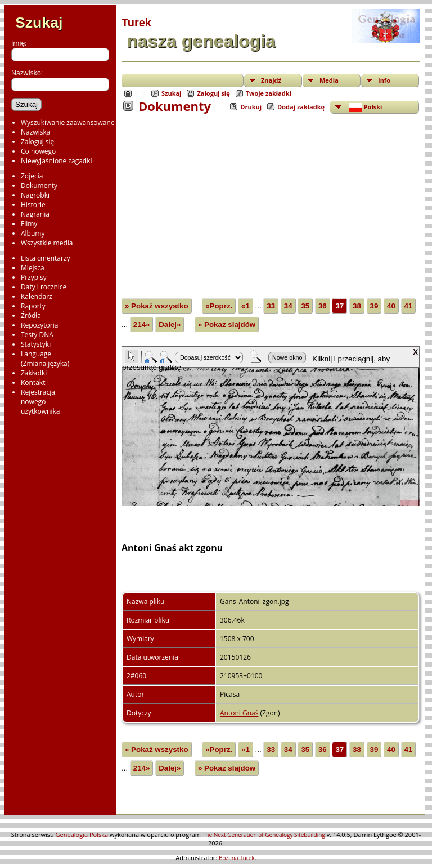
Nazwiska (35, 132)
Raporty (33, 306)
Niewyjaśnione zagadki (57, 161)
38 (357, 306)
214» (142, 325)
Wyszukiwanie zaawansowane (68, 122)
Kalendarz (37, 296)
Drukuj (251, 107)
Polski (364, 107)
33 (271, 306)
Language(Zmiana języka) (45, 359)
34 (288, 306)
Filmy (29, 224)
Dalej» (170, 325)
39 (374, 306)
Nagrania (35, 214)
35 (305, 306)
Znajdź (271, 80)
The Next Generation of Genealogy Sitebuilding (264, 835)
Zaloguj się (37, 142)
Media (329, 80)
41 (409, 306)
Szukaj (39, 23)
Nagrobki (35, 195)
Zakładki (34, 373)
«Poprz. (219, 306)
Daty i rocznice (44, 287)
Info (384, 80)
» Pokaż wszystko (157, 306)
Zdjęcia (32, 176)
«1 (246, 306)
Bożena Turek (237, 858)
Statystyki (36, 344)
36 (323, 306)
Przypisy (34, 277)
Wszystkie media (47, 243)
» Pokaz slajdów (227, 325)
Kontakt (33, 382)
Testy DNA (37, 335)
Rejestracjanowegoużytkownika (40, 402)
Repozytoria (39, 325)
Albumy (33, 233)
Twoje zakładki (269, 93)
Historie (33, 205)
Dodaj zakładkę (301, 107)
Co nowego (38, 151)
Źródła (31, 316)
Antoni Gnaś (239, 713)
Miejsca (33, 268)
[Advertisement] (271, 199)
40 (391, 306)
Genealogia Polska (82, 835)
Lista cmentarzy (46, 258)
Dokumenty (39, 185)
